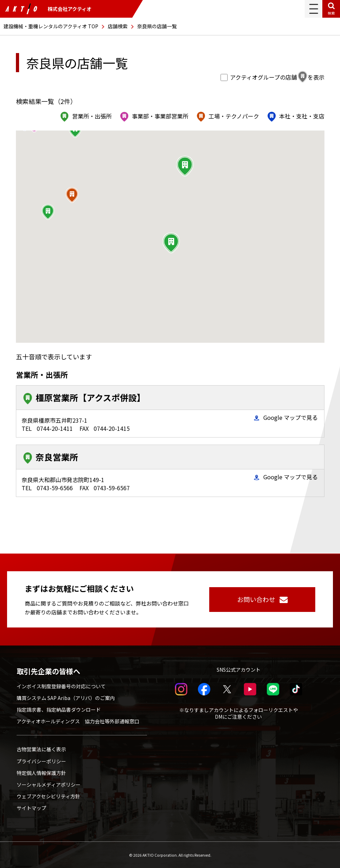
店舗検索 (118, 26)
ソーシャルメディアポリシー (49, 785)
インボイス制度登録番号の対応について (61, 686)
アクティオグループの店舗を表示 (273, 77)
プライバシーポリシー (41, 761)
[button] (185, 166)
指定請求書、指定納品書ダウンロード (59, 710)
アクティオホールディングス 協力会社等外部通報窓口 (78, 721)
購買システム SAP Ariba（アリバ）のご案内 (66, 698)
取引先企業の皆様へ (48, 671)
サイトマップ (31, 808)
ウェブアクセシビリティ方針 (48, 796)
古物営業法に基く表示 (41, 749)
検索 (331, 13)
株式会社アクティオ (48, 9)
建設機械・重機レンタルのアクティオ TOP (51, 26)
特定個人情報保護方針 (41, 773)
